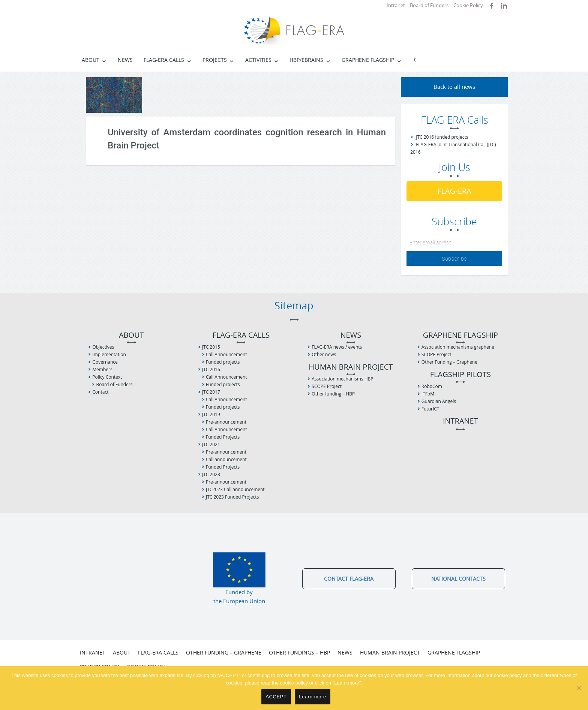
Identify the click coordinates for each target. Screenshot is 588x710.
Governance (105, 362)
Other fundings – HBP (299, 652)
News (125, 60)
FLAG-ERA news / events (337, 347)
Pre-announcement (226, 422)
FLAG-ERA (454, 191)
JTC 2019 (211, 414)
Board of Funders (429, 5)
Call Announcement (226, 354)
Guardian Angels (439, 401)
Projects (215, 60)
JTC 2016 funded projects (442, 137)
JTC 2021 (211, 444)
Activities (258, 60)
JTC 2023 (211, 474)
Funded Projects (223, 437)
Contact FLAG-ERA (349, 579)
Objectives (103, 347)
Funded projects (223, 362)
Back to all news (454, 87)
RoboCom (432, 386)
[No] (579, 688)
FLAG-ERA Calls (164, 60)
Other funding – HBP (333, 394)
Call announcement (226, 459)
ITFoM (428, 394)
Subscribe (454, 258)
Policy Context (107, 377)
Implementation (109, 354)
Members (102, 369)
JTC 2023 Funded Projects (232, 497)
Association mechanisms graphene (458, 347)
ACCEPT (276, 697)
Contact (100, 392)
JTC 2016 (211, 369)
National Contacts (458, 579)
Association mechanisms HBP (342, 379)
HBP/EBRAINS (306, 60)
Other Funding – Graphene (449, 362)
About (91, 60)
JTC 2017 (211, 392)
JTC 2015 (211, 347)
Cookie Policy (468, 5)
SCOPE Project (327, 386)
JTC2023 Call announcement (235, 489)
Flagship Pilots (460, 375)
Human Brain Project (351, 367)
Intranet (396, 5)
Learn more (313, 697)
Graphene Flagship (368, 60)
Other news (324, 354)
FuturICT (430, 409)
